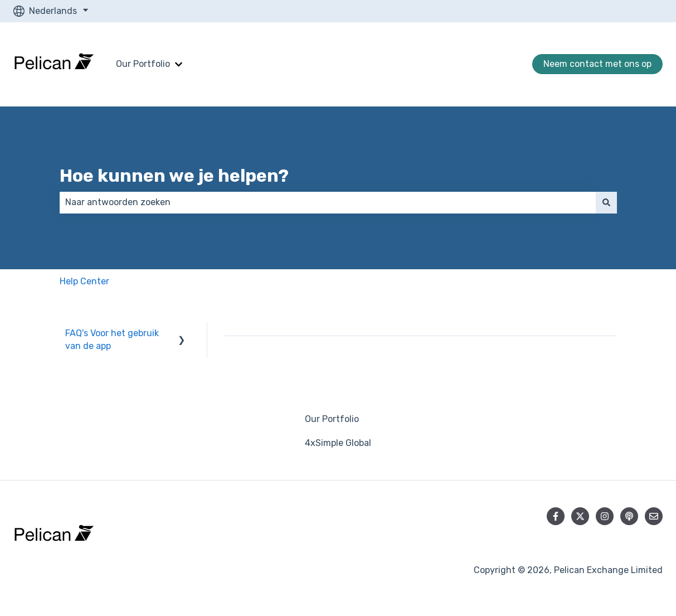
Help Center (84, 281)
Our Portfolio (143, 64)
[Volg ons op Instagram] (605, 516)
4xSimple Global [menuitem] (338, 443)
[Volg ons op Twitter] (580, 516)
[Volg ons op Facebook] (556, 516)
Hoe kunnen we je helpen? (174, 176)
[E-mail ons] (654, 516)
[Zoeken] (606, 202)
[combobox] (328, 202)
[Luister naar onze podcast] (629, 516)
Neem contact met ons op (597, 64)
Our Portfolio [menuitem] (332, 419)
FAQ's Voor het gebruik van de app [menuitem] (112, 339)
